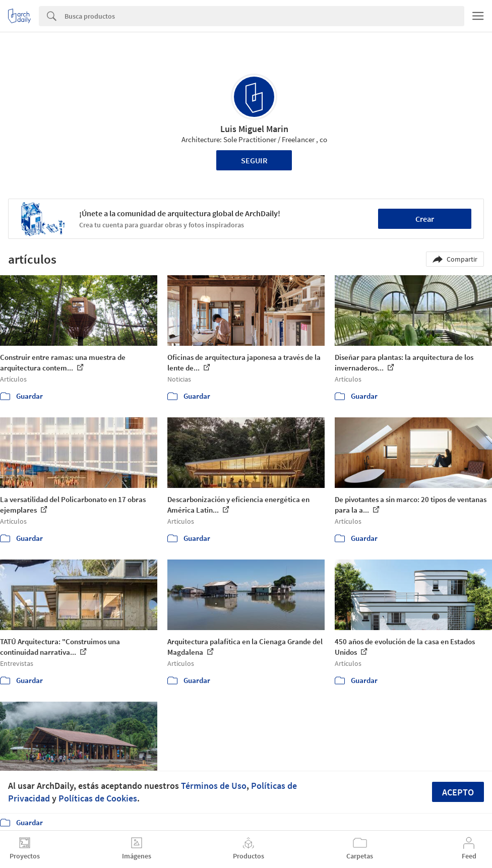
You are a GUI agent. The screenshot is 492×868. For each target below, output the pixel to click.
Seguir (254, 160)
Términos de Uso (214, 786)
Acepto (458, 792)
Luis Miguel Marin (254, 129)
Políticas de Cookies (98, 798)
